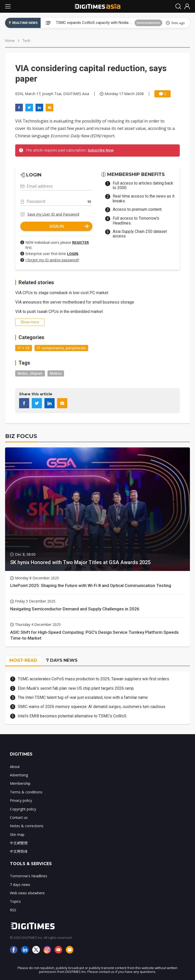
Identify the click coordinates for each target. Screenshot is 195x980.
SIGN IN (69, 226)
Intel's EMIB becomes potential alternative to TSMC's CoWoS (72, 716)
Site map (17, 834)
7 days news (20, 885)
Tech (26, 41)
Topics (15, 901)
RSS (13, 910)
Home (10, 41)
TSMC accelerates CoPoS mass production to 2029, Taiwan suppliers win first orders (93, 679)
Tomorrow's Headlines (29, 876)
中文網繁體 (19, 843)
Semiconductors (148, 23)
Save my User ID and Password (53, 214)
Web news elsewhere (27, 893)
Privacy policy (21, 800)
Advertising (19, 775)
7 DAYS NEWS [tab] (62, 660)
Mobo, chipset (30, 373)
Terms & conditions (26, 792)
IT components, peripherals (61, 348)
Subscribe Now (101, 150)
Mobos (56, 373)
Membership (20, 783)
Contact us (19, 817)
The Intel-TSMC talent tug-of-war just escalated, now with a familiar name (83, 697)
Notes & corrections (27, 826)
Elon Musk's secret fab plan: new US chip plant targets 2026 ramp (76, 688)
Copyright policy (23, 809)
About (15, 767)
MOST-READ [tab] (23, 660)
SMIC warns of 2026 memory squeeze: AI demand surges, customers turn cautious (92, 707)
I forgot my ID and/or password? (52, 260)
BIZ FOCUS (21, 436)
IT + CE (24, 348)
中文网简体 (19, 851)
